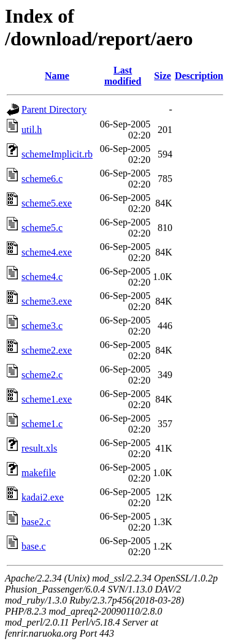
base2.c (36, 522)
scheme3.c (42, 326)
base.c (34, 546)
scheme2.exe (47, 350)
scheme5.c (42, 228)
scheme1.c (42, 424)
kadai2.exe (43, 497)
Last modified (123, 76)
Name (57, 76)
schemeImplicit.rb (57, 154)
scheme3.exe (47, 301)
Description (199, 76)
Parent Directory (54, 109)
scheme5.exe (47, 203)
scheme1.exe (47, 399)
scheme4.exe (47, 252)
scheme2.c (42, 375)
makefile (39, 473)
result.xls (39, 448)
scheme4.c (42, 277)
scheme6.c (42, 179)
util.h (32, 130)
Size (163, 76)
